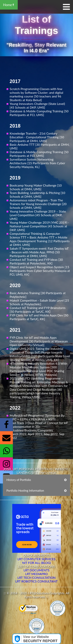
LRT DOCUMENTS (36, 570)
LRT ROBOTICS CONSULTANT (36, 581)
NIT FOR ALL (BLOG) (36, 563)
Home (7, 5)
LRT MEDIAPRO (36, 574)
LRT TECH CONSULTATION (37, 577)
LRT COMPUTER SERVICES (36, 559)
